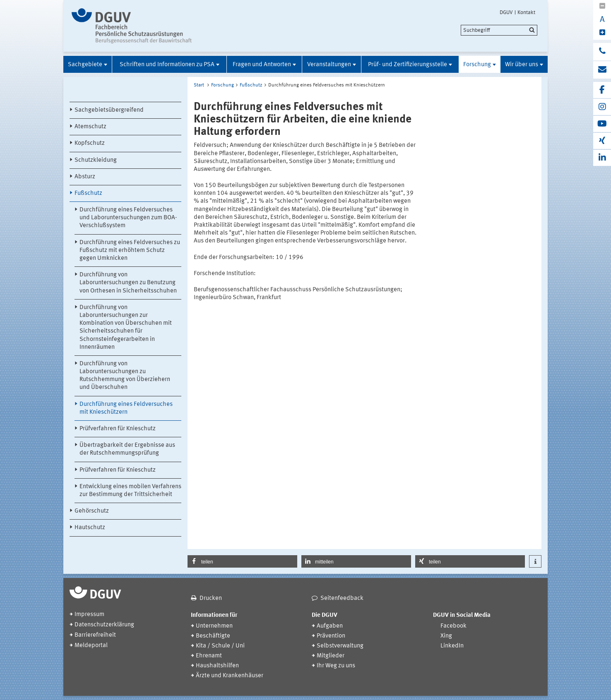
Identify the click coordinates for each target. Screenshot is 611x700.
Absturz (85, 177)
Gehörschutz (92, 511)
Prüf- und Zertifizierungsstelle (408, 65)
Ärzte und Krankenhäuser (230, 676)
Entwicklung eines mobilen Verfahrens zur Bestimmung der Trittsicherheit (130, 491)
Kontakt (526, 12)
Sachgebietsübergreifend (109, 110)
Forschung (477, 65)
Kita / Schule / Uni (220, 646)
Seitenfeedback (342, 598)
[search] (499, 30)
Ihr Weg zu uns (336, 666)
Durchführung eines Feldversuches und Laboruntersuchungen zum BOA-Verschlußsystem (128, 218)
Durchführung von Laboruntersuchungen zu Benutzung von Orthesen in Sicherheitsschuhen (128, 283)
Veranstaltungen (329, 65)
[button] (242, 561)
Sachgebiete (85, 65)
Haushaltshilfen (217, 666)
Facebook (453, 626)
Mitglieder (331, 656)
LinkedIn (452, 646)
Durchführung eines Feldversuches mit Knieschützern (126, 408)
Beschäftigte (213, 636)
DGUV (506, 12)
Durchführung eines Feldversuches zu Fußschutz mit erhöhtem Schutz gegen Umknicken (130, 251)
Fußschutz (88, 193)
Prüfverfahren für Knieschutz (118, 429)
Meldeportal (91, 646)
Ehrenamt (209, 656)
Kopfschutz (90, 143)
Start (199, 85)
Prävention (331, 636)
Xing (446, 636)
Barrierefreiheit (95, 635)
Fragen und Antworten (262, 65)
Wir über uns (522, 65)
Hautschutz (90, 528)
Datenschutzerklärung (104, 625)
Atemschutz (90, 127)
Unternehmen (214, 626)
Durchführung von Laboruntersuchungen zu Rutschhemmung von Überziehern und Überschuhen (125, 376)
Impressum (89, 615)
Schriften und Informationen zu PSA (167, 65)
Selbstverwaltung (340, 646)
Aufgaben (330, 626)
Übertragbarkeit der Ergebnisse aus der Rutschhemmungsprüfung (127, 449)
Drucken (211, 598)
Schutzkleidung (96, 160)
